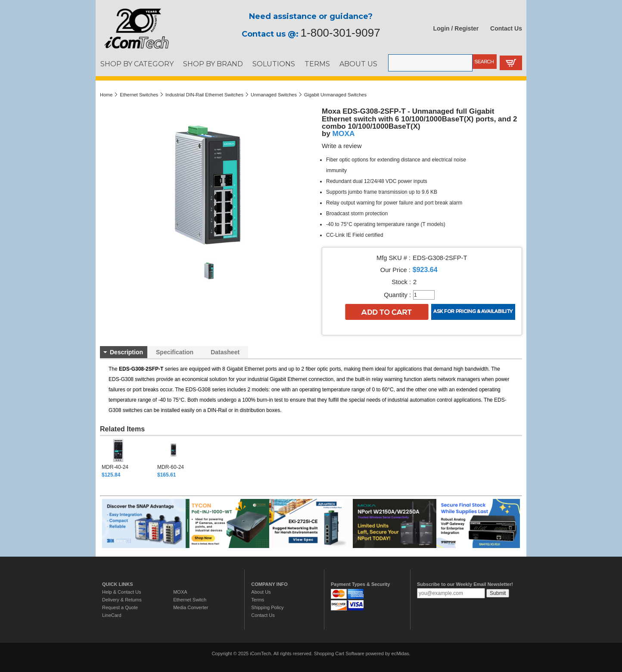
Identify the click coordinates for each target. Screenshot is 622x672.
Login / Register (456, 28)
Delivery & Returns (122, 600)
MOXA (344, 133)
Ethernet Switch (190, 600)
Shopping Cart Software (339, 653)
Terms (258, 600)
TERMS (317, 64)
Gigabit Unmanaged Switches (335, 95)
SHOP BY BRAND (213, 64)
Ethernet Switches (139, 95)
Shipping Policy (267, 607)
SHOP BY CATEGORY (137, 64)
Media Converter (191, 607)
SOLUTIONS (274, 64)
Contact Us (506, 28)
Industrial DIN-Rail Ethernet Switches (204, 95)
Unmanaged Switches (274, 95)
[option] (129, 458)
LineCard (112, 615)
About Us (261, 592)
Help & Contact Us (121, 592)
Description (126, 352)
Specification (175, 352)
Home (106, 95)
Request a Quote (120, 607)
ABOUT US (358, 64)
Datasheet (225, 352)
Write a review (342, 146)
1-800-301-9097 (341, 33)
